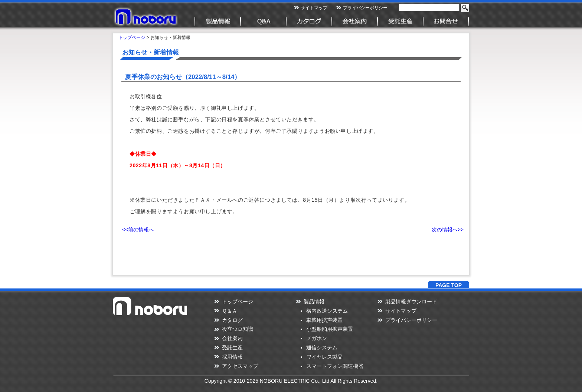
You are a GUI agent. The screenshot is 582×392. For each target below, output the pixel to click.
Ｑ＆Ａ (230, 311)
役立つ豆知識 (238, 329)
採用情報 (232, 357)
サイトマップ (314, 8)
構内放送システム (327, 311)
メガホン (317, 338)
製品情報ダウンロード (411, 302)
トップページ (132, 37)
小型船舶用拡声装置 (330, 329)
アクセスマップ (240, 366)
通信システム (322, 347)
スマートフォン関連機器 (335, 366)
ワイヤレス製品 (324, 357)
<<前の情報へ (138, 230)
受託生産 (232, 347)
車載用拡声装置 (324, 320)
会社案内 (232, 338)
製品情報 (314, 302)
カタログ (232, 320)
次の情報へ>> (448, 230)
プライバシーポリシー (365, 8)
